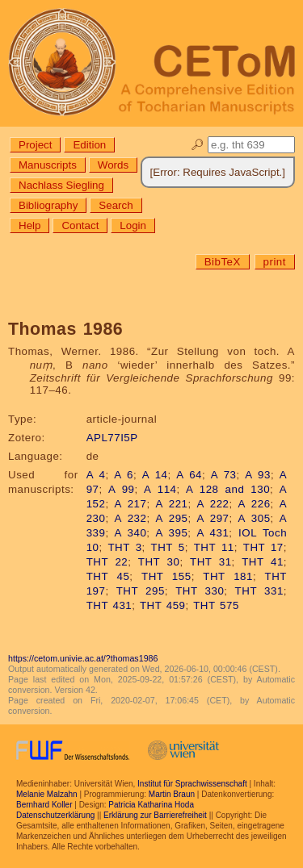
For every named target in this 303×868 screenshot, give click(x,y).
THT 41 (263, 562)
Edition (89, 145)
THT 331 (259, 591)
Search (116, 205)
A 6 (124, 475)
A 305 (255, 518)
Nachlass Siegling (61, 185)
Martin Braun (172, 794)
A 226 (255, 504)
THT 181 (228, 576)
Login (133, 225)
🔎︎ (198, 145)
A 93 (258, 475)
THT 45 (108, 576)
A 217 (130, 504)
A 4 (96, 475)
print (275, 262)
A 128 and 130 (228, 489)
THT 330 (200, 591)
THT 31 (211, 562)
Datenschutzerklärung (55, 815)
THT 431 (109, 605)
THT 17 (263, 547)
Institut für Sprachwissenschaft (192, 784)
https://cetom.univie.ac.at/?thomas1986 (83, 658)
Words (113, 165)
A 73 (224, 475)
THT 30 (159, 562)
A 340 (130, 533)
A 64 (189, 475)
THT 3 (124, 547)
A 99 (122, 489)
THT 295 (141, 591)
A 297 (213, 518)
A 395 (171, 533)
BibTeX (223, 262)
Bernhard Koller (44, 805)
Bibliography (48, 205)
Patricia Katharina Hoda (151, 805)
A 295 (171, 518)
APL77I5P (112, 438)
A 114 (160, 489)
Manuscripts (48, 165)
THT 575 (216, 605)
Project (35, 145)
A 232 (130, 518)
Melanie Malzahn (47, 794)
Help (29, 225)
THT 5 (168, 547)
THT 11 (214, 547)
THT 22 (107, 562)
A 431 (213, 533)
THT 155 (166, 576)
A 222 (213, 504)
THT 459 (163, 605)
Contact (80, 225)
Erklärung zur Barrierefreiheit (155, 815)
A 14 (155, 475)
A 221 (171, 504)
